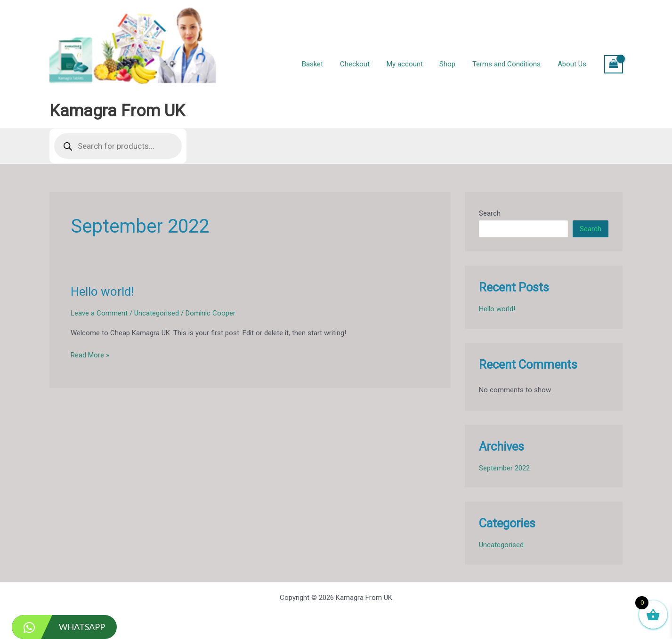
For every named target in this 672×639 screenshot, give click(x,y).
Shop (454, 64)
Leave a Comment (99, 313)
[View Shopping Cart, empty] (614, 64)
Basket (328, 64)
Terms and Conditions (511, 64)
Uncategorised (157, 313)
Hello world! (102, 291)
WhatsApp (58, 627)
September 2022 (504, 468)
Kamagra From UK (117, 111)
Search (490, 213)
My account (414, 64)
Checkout (367, 64)
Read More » (90, 355)
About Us (573, 64)
